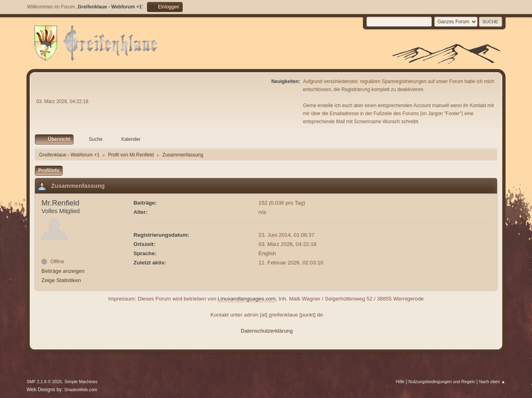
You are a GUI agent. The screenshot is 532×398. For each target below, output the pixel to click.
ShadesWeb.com (81, 390)
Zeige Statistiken (61, 280)
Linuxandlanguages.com (247, 299)
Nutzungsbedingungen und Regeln (442, 382)
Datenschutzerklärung (267, 331)
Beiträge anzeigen (63, 271)
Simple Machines (81, 382)
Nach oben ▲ (492, 382)
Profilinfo (49, 171)
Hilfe (400, 382)
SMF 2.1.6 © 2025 (44, 382)
